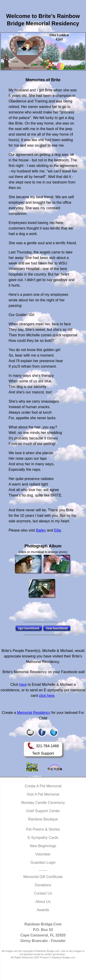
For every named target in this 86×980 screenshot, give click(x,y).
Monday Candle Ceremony (43, 803)
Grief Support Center (43, 811)
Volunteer (43, 854)
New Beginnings (43, 846)
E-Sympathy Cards (43, 838)
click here (47, 696)
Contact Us (43, 893)
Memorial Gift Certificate (43, 877)
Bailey (41, 530)
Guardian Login (43, 862)
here (23, 685)
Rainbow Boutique (43, 819)
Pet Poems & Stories (43, 829)
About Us (43, 902)
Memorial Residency (34, 713)
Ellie (58, 530)
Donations (43, 885)
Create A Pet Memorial (43, 786)
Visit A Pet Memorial (43, 794)
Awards (43, 910)
